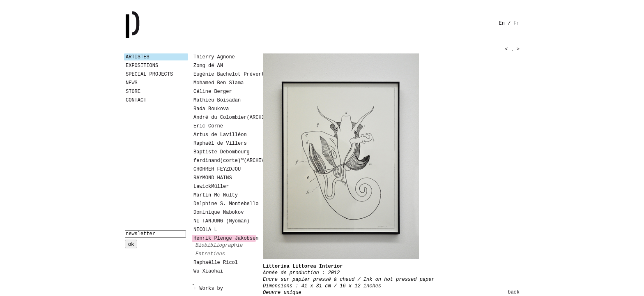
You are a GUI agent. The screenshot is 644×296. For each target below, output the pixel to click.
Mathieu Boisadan (217, 100)
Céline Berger (213, 92)
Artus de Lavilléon (220, 135)
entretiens (210, 254)
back (514, 292)
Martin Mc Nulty (216, 195)
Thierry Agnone (214, 57)
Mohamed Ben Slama (218, 83)
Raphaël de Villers (220, 143)
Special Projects (149, 74)
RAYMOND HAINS (213, 178)
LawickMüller (211, 187)
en (502, 23)
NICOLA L (205, 230)
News (132, 83)
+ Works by (208, 289)
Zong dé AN (208, 66)
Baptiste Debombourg (222, 152)
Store (133, 92)
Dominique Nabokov (218, 213)
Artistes (138, 57)
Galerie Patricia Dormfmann (145, 25)
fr (517, 23)
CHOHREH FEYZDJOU (217, 169)
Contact (136, 100)
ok (131, 244)
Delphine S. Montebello (225, 204)
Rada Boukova (211, 109)
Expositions (142, 66)
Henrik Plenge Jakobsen (225, 238)
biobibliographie (219, 245)
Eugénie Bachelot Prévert (225, 74)
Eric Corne (208, 126)
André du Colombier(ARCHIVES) (225, 118)
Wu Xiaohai (208, 271)
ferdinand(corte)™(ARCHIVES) (225, 161)
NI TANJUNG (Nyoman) (222, 221)
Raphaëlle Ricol (216, 263)
